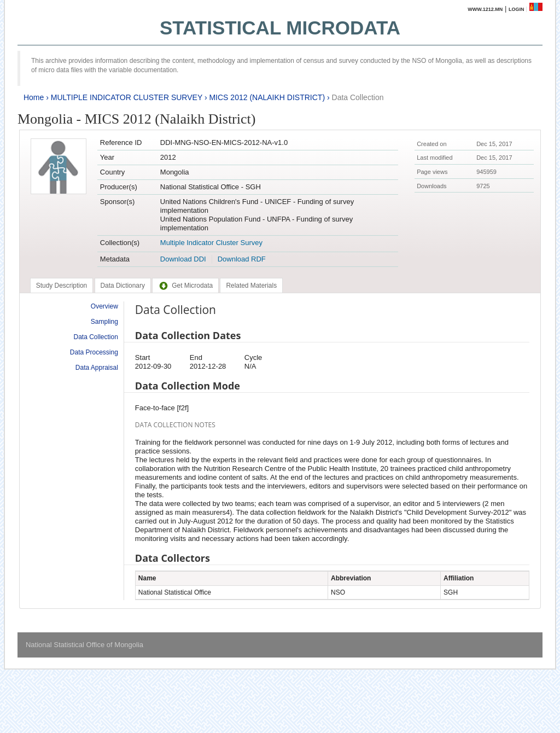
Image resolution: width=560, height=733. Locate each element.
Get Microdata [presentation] (185, 286)
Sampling (104, 322)
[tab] (62, 286)
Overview (104, 306)
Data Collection (358, 97)
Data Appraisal (97, 368)
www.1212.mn (485, 9)
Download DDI (183, 259)
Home (34, 97)
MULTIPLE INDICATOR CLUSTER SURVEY (127, 97)
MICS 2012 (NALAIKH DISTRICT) (267, 97)
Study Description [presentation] (62, 286)
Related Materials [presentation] (251, 286)
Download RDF (242, 259)
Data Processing (94, 352)
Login (517, 9)
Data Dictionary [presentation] (123, 286)
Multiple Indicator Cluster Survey (211, 243)
